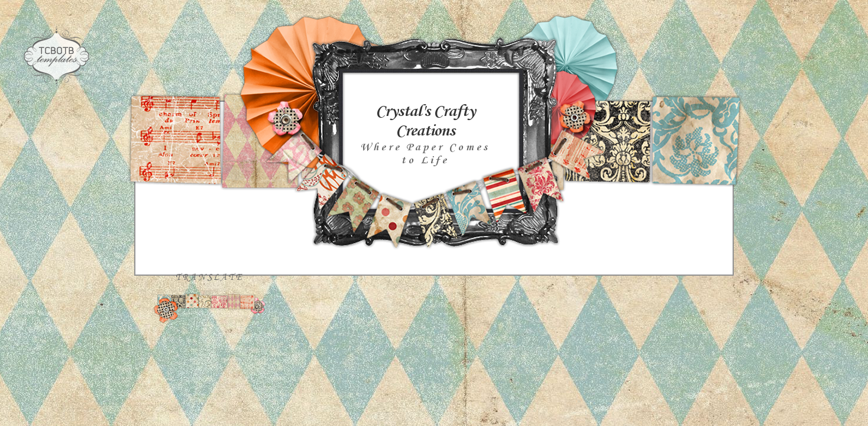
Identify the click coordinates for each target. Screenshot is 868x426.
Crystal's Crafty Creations (425, 121)
